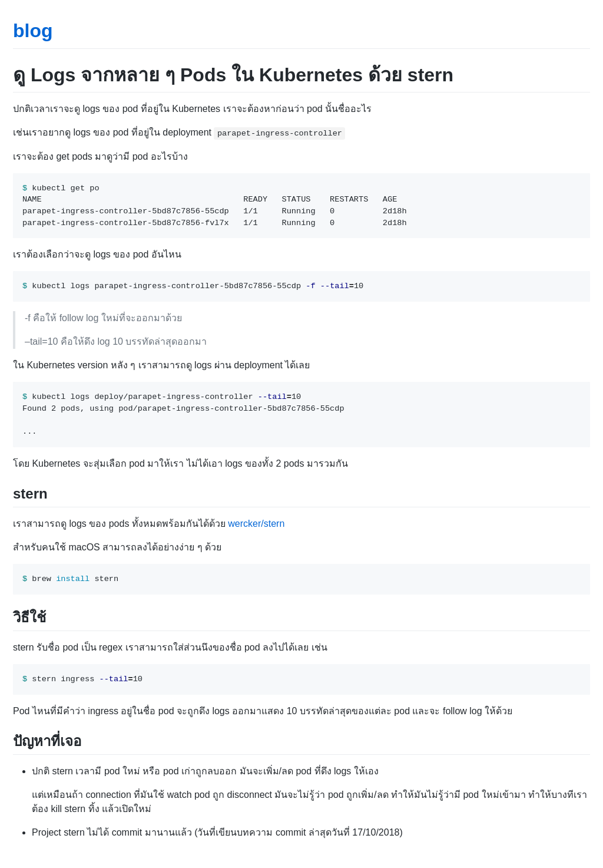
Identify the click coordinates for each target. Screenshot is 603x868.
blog (33, 31)
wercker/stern (256, 524)
